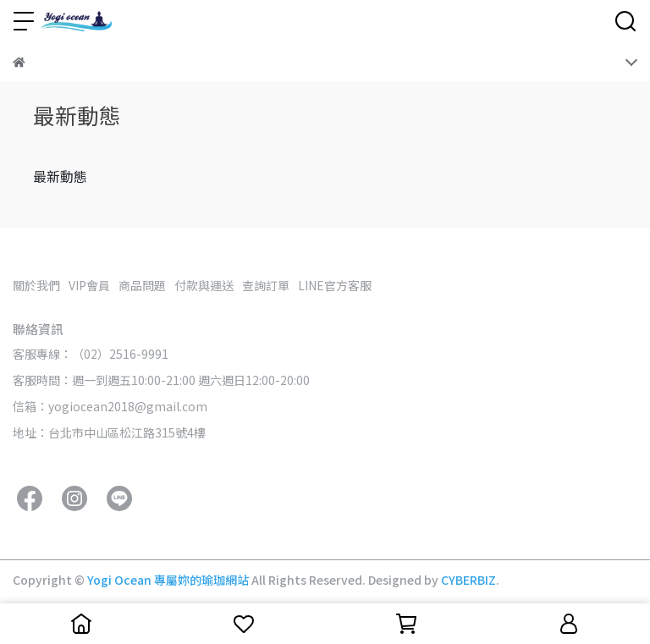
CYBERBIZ (468, 580)
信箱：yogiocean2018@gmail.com (110, 406)
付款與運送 (204, 285)
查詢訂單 (266, 285)
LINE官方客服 (335, 285)
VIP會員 (89, 285)
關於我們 (36, 285)
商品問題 (142, 285)
